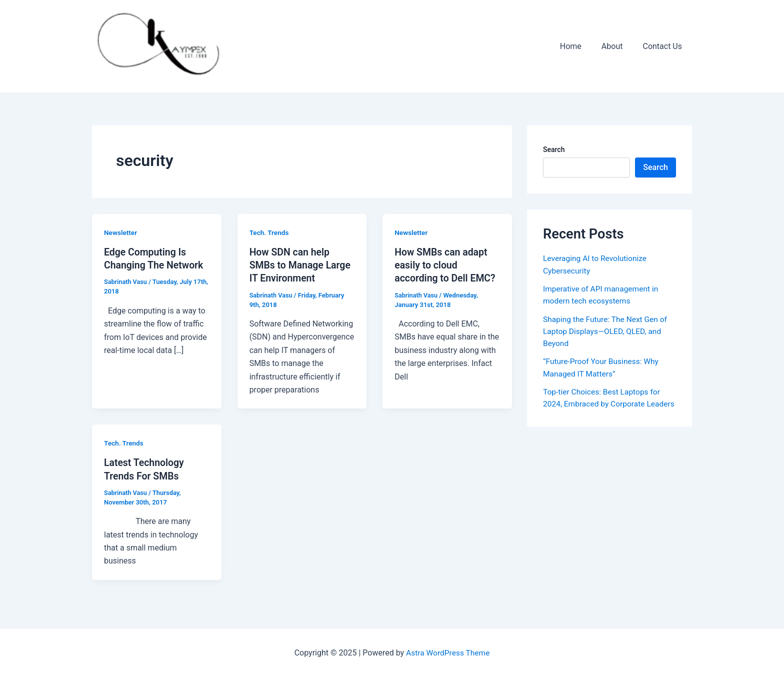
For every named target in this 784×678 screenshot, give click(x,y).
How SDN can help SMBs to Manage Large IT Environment (301, 265)
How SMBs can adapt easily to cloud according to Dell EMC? (446, 265)
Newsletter (121, 232)
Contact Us (664, 46)
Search (554, 149)
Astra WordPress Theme (448, 653)
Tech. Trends (270, 232)
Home (581, 46)
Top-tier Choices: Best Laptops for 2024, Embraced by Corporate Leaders (603, 402)
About (618, 46)
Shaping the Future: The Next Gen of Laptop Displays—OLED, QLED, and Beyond (607, 330)
